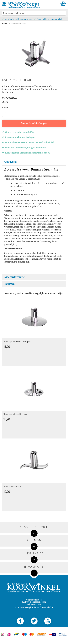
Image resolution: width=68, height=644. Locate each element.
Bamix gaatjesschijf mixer (16, 414)
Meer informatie (15, 277)
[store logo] (24, 5)
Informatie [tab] (34, 567)
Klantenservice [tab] (34, 527)
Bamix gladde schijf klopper (17, 342)
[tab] (34, 162)
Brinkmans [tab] (34, 540)
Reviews (9, 284)
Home (5, 23)
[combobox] (34, 13)
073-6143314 (36, 604)
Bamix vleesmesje (12, 487)
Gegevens (10, 162)
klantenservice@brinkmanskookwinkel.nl (34, 608)
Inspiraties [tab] (34, 554)
